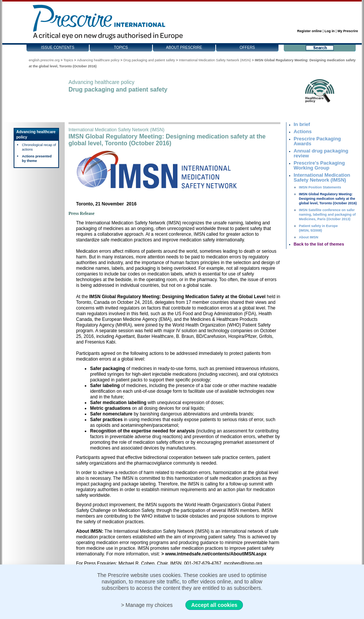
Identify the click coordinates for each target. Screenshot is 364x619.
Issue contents (58, 47)
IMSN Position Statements (320, 187)
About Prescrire (184, 47)
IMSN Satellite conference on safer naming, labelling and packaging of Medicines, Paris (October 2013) (327, 215)
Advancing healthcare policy (98, 60)
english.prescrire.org (44, 60)
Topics (121, 47)
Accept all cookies (214, 605)
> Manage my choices (147, 605)
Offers (247, 47)
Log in (330, 31)
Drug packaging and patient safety (149, 60)
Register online (309, 31)
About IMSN (309, 237)
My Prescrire (348, 31)
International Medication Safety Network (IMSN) (215, 60)
